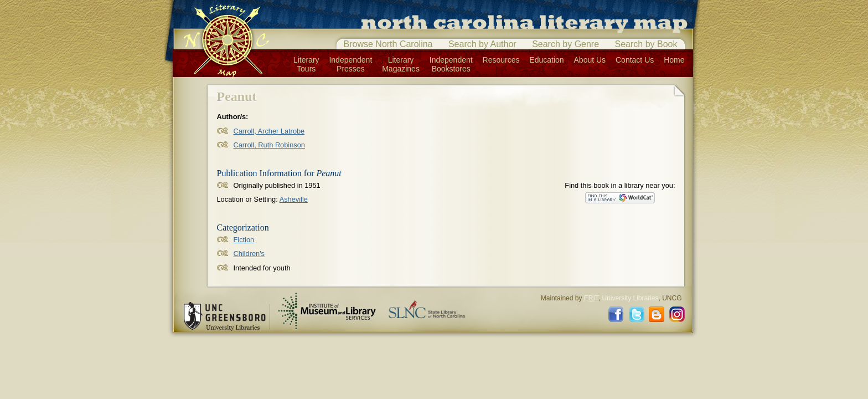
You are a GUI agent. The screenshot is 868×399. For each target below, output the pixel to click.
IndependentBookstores (451, 64)
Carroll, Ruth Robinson (269, 145)
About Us (590, 60)
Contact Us (635, 60)
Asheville (294, 199)
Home (674, 60)
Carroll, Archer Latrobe (269, 131)
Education (546, 60)
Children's (249, 254)
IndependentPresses (350, 64)
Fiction (244, 240)
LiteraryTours (306, 64)
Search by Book (646, 44)
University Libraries (630, 298)
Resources (501, 60)
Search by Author (482, 44)
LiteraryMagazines (401, 64)
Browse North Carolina (388, 44)
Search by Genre (565, 44)
